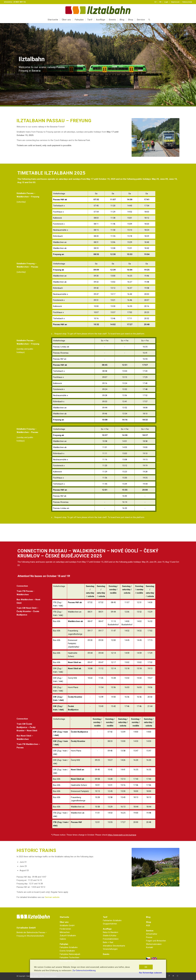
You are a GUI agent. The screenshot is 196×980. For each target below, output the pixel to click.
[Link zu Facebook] (169, 976)
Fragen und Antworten (156, 941)
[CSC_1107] (156, 867)
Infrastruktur (152, 934)
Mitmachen (65, 932)
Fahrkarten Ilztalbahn (112, 920)
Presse (149, 937)
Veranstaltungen (110, 949)
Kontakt (150, 947)
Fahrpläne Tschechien (69, 958)
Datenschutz (187, 2)
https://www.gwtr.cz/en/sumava (122, 835)
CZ (155, 2)
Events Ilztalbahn (67, 951)
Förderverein (65, 929)
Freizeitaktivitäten (111, 939)
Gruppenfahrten (110, 924)
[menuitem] (156, 2)
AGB (148, 925)
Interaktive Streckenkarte (114, 946)
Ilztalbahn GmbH (67, 925)
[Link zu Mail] (173, 976)
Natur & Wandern (111, 932)
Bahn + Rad (108, 942)
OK (146, 967)
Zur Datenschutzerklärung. (84, 970)
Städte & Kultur (110, 936)
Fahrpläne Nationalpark (70, 954)
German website (52, 897)
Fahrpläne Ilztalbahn (69, 947)
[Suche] (148, 20)
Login (166, 2)
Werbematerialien (154, 944)
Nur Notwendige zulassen (151, 973)
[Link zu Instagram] (177, 976)
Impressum (175, 2)
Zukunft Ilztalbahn (68, 936)
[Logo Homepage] (98, 10)
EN (160, 2)
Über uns (64, 922)
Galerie (63, 939)
